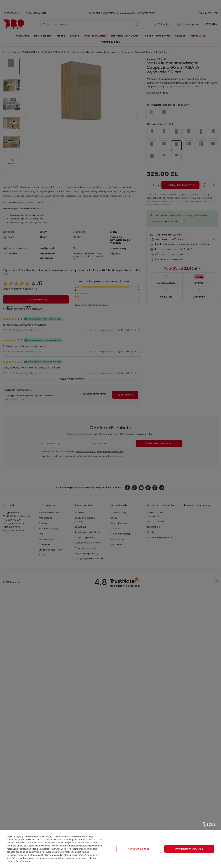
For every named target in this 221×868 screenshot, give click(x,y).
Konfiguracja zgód (139, 849)
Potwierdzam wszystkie (189, 849)
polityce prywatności (40, 846)
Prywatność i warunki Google (53, 849)
